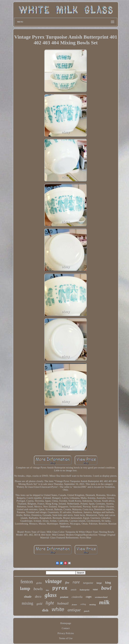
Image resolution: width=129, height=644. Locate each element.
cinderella (77, 597)
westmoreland (101, 597)
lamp (25, 588)
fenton (27, 582)
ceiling (83, 604)
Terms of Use (66, 638)
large (99, 583)
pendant (64, 597)
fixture (74, 605)
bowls (38, 589)
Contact (66, 628)
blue (47, 590)
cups (89, 597)
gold (39, 604)
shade (28, 597)
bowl (106, 588)
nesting (92, 605)
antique (74, 610)
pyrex (60, 588)
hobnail (63, 603)
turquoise (88, 583)
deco (38, 596)
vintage (53, 581)
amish (73, 590)
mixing (27, 603)
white (58, 609)
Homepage (66, 623)
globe (39, 583)
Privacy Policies (66, 633)
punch (87, 611)
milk (104, 602)
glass (51, 595)
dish (45, 610)
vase (95, 589)
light (50, 603)
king (108, 583)
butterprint (85, 590)
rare (76, 582)
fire (67, 583)
